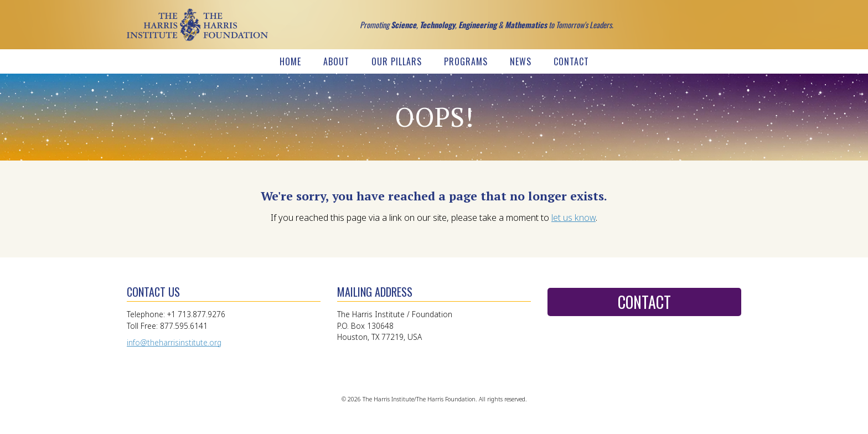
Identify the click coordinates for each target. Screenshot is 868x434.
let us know (573, 218)
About (336, 61)
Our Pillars (397, 61)
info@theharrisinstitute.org (174, 342)
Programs (466, 61)
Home (290, 61)
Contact (571, 61)
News (521, 61)
